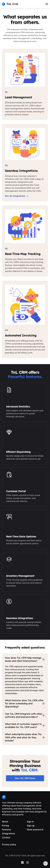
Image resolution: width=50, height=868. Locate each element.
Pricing (5, 826)
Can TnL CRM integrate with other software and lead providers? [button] (24, 715)
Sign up (31, 826)
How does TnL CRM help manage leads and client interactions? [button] (23, 659)
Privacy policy (9, 844)
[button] (47, 4)
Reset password (35, 830)
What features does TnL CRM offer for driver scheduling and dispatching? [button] (24, 703)
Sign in (30, 822)
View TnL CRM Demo (25, 778)
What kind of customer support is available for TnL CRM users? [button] (23, 726)
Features (6, 830)
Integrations (8, 834)
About (5, 822)
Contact (6, 838)
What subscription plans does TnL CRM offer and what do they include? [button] (23, 737)
